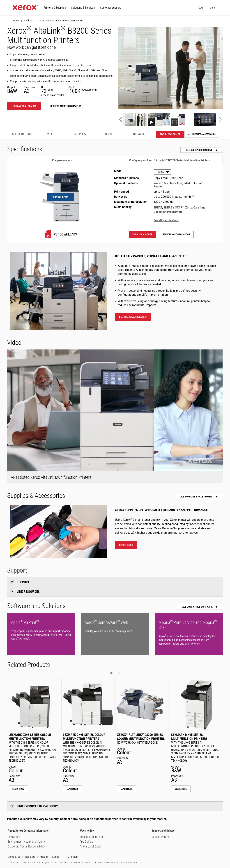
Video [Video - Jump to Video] (51, 134)
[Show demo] (182, 119)
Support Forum (160, 837)
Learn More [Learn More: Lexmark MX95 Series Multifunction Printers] (181, 789)
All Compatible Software (198, 607)
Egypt (202, 8)
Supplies (80, 134)
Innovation (14, 837)
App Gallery (86, 842)
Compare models (62, 160)
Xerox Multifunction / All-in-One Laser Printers (61, 21)
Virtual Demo (60, 197)
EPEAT (158, 208)
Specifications (22, 134)
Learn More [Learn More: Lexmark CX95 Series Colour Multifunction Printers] (73, 789)
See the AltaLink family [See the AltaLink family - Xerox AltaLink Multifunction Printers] (133, 317)
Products (28, 21)
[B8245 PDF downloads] (60, 234)
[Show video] (159, 119)
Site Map (73, 857)
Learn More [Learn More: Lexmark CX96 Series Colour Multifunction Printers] (18, 789)
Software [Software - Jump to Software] (138, 134)
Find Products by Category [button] (37, 806)
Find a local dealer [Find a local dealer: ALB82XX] (24, 106)
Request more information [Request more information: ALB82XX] (66, 106)
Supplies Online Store (92, 837)
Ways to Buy (87, 831)
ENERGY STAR (174, 208)
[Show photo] (136, 119)
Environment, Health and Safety (26, 842)
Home (16, 21)
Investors (30, 857)
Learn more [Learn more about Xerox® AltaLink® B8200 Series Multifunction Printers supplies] (126, 545)
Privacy (44, 857)
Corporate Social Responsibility (26, 846)
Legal (56, 857)
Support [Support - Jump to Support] (109, 134)
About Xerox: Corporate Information (28, 831)
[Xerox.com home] (25, 9)
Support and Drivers (163, 831)
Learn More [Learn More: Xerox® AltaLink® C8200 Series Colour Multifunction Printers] (127, 789)
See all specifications (200, 150)
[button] (55, 8)
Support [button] (23, 582)
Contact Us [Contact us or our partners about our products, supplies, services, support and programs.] (14, 857)
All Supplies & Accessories (202, 134)
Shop (212, 8)
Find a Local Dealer (91, 846)
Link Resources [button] (28, 592)
